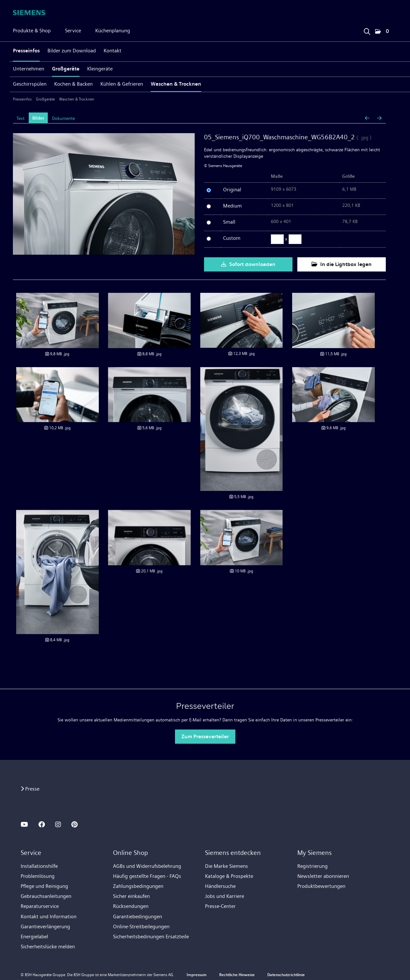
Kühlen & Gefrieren (122, 84)
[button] (382, 32)
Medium (232, 206)
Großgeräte (66, 69)
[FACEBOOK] (42, 825)
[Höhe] (295, 239)
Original (232, 190)
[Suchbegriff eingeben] (367, 30)
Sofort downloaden (248, 264)
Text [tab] (20, 118)
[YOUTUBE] (24, 825)
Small (229, 222)
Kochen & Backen (73, 84)
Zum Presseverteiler (205, 736)
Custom (232, 238)
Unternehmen (29, 69)
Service (73, 31)
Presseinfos (26, 51)
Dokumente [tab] (63, 118)
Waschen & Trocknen (176, 84)
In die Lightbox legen (342, 264)
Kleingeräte (100, 69)
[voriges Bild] (367, 118)
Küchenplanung (113, 31)
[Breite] (277, 239)
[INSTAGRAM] (58, 825)
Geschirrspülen (30, 84)
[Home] (29, 13)
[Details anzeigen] (57, 320)
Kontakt (113, 51)
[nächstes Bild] (379, 118)
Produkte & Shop (32, 31)
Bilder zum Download (72, 51)
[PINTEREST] (74, 825)
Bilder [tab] (38, 118)
